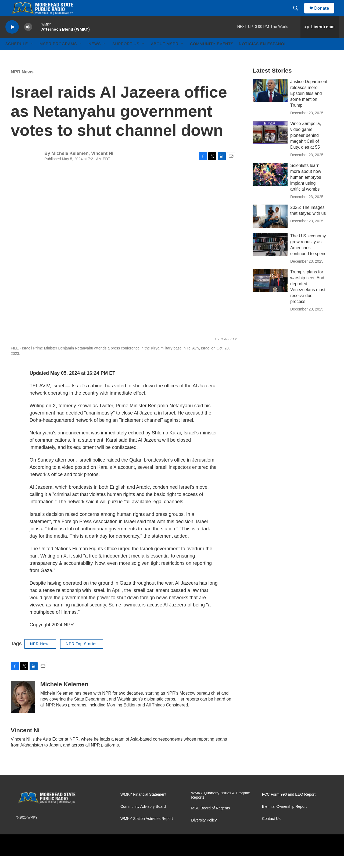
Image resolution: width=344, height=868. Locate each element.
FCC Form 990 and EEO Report (289, 807)
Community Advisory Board (143, 819)
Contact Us (271, 831)
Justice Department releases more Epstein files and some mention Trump (309, 106)
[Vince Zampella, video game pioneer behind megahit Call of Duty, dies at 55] (270, 144)
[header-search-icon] (298, 14)
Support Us (126, 56)
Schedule (17, 56)
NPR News (22, 84)
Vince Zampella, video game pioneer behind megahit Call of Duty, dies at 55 (306, 147)
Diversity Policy (204, 832)
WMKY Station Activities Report (147, 831)
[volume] (28, 39)
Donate (325, 14)
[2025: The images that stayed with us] (270, 228)
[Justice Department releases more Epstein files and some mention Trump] (270, 102)
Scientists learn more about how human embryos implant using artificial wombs (306, 189)
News (95, 56)
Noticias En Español (263, 56)
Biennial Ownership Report (284, 819)
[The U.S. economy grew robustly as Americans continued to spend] (270, 257)
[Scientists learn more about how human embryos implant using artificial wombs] (270, 186)
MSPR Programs (58, 56)
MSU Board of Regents (210, 820)
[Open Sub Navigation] (32, 56)
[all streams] (320, 39)
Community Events (212, 56)
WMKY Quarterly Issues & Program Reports (221, 807)
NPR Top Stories (82, 656)
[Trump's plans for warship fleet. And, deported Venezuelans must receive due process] (270, 293)
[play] (12, 39)
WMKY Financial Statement (143, 807)
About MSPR (165, 56)
